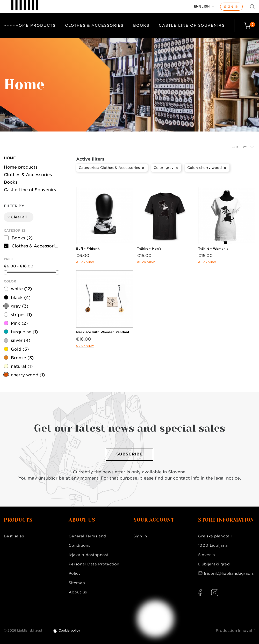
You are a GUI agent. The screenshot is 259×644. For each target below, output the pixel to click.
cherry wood (28, 375)
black (21, 298)
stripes (21, 315)
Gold (20, 349)
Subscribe (129, 454)
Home (10, 158)
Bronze (22, 358)
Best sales (14, 536)
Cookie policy (69, 630)
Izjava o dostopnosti (89, 555)
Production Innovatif (235, 631)
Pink (19, 323)
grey (20, 306)
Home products (36, 25)
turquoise (24, 332)
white (21, 289)
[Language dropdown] (204, 6)
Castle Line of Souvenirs (192, 25)
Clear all (17, 217)
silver (21, 340)
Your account (154, 520)
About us (78, 592)
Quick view (85, 262)
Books (141, 25)
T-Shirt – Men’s (149, 249)
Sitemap (77, 583)
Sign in (231, 7)
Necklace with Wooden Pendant (103, 332)
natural (22, 366)
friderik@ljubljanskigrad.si (229, 573)
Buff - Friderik (88, 249)
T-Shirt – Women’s (213, 249)
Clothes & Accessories (94, 25)
